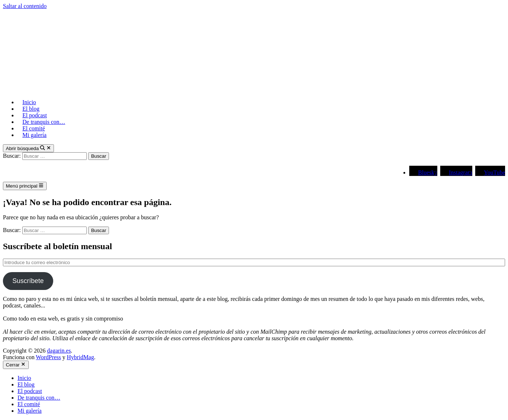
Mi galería (35, 135)
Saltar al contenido (25, 6)
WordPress (48, 357)
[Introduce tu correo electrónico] (254, 262)
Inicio (29, 102)
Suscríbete (28, 281)
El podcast (35, 115)
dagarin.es (59, 351)
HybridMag (80, 357)
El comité (34, 128)
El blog (31, 109)
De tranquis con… (44, 122)
